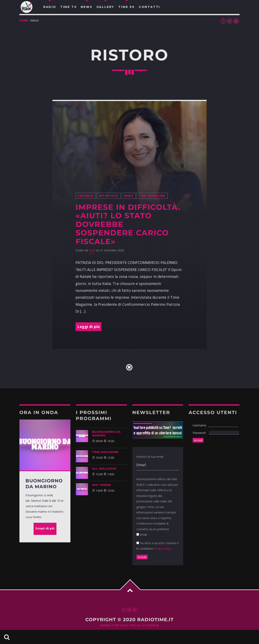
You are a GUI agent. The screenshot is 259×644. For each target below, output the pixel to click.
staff (92, 250)
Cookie (152, 626)
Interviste (109, 196)
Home (24, 20)
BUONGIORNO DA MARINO (106, 434)
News (129, 196)
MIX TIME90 (102, 485)
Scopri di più (45, 528)
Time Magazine (152, 196)
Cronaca (86, 196)
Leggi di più (88, 327)
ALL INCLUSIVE (104, 469)
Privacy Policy (162, 549)
